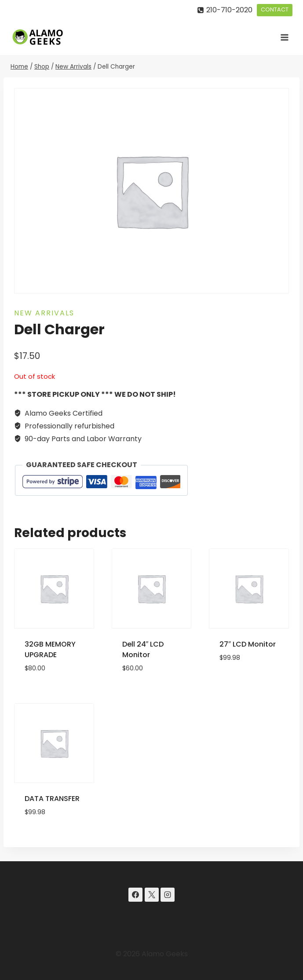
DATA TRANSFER (52, 799)
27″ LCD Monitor (248, 644)
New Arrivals (44, 313)
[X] (152, 895)
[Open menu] (284, 37)
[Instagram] (168, 895)
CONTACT (275, 9)
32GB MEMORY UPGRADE (50, 649)
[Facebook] (135, 895)
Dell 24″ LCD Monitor (143, 649)
